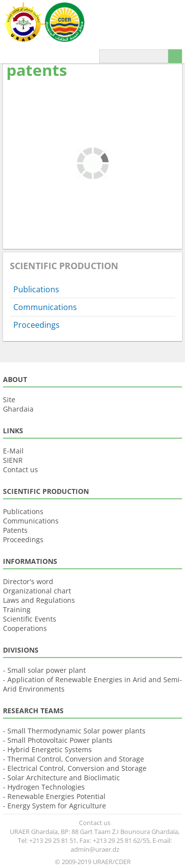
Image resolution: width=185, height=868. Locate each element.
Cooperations (25, 628)
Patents (15, 530)
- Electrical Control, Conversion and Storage (75, 768)
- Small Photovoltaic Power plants (58, 740)
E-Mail (13, 451)
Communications (45, 307)
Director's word (28, 581)
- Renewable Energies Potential (54, 796)
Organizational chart (37, 591)
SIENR (13, 460)
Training (17, 609)
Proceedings (37, 325)
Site (9, 399)
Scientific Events (30, 619)
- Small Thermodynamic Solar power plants (74, 731)
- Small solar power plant (44, 670)
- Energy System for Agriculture (55, 806)
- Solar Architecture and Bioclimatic (61, 778)
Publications (36, 289)
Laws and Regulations (39, 600)
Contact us (20, 469)
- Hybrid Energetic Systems (47, 749)
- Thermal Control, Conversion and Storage (74, 759)
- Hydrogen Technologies (44, 787)
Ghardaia (18, 409)
